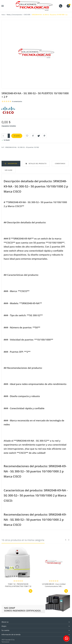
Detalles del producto (37, 164)
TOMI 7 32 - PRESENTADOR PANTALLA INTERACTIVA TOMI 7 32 (18, 585)
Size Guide (9, 170)
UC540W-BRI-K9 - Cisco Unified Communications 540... (54, 585)
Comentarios (60, 164)
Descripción (12, 164)
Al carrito (17, 136)
